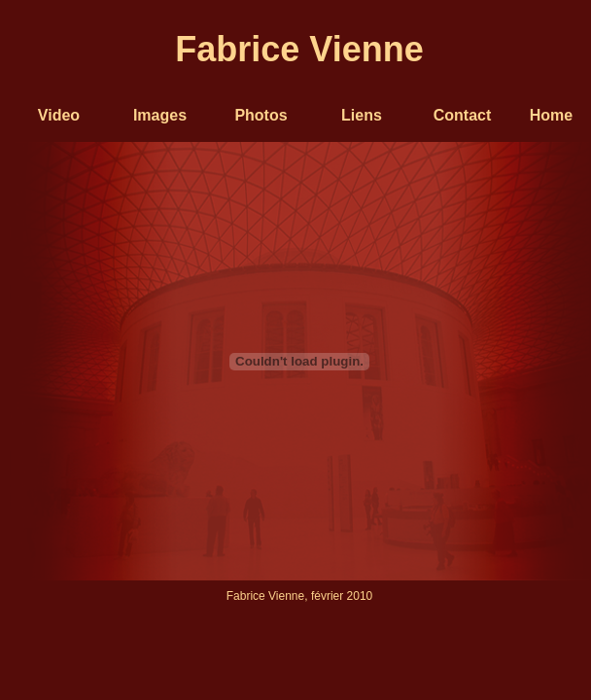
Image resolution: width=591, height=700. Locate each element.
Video (59, 115)
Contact (463, 115)
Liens (362, 115)
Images (160, 115)
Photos (261, 115)
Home (551, 115)
